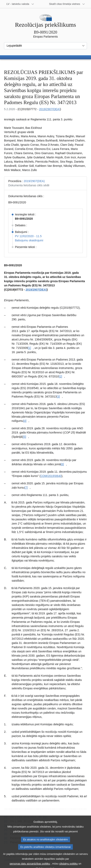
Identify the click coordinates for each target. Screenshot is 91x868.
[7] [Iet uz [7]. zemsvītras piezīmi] (26, 488)
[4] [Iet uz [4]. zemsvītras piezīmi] (25, 421)
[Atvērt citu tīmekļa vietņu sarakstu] (67, 4)
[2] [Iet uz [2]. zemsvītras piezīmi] (61, 376)
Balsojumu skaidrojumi (29, 240)
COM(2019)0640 (51, 476)
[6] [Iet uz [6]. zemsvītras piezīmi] (62, 464)
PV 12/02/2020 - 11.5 (28, 236)
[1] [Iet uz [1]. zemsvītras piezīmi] (29, 348)
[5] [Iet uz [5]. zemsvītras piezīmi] (25, 437)
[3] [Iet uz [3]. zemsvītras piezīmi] (58, 397)
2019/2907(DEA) (50, 109)
